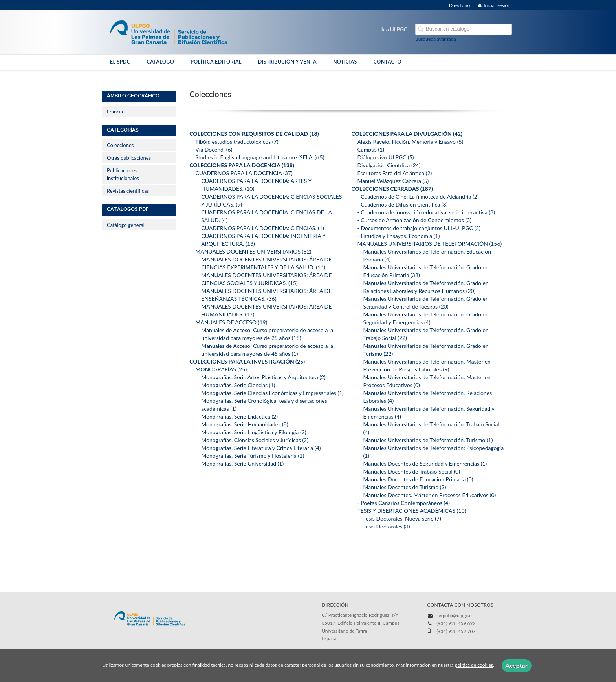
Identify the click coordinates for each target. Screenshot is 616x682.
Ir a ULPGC (394, 29)
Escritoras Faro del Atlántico (394, 173)
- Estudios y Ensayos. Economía (398, 236)
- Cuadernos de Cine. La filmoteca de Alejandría (418, 197)
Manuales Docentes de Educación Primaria (418, 479)
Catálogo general (126, 225)
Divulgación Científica (389, 165)
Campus (371, 149)
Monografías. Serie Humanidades (245, 424)
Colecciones (120, 145)
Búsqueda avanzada (436, 39)
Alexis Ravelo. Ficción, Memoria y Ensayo (410, 142)
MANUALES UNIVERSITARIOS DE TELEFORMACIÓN (429, 244)
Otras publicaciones (129, 158)
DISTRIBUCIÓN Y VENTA (287, 62)
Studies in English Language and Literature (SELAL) (260, 157)
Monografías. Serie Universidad (242, 464)
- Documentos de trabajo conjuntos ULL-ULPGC (419, 228)
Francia (115, 112)
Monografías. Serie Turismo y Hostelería (253, 456)
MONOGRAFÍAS (221, 369)
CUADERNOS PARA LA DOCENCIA (244, 173)
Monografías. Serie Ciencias (238, 385)
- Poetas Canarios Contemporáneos (403, 503)
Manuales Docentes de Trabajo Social (412, 471)
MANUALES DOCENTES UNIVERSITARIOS (253, 251)
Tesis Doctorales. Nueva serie (402, 518)
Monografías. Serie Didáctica (239, 416)
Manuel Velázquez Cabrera (393, 181)
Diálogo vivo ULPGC (385, 157)
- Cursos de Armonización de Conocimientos (414, 220)
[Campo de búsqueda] (464, 29)
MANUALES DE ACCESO (231, 322)
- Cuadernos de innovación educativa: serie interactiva (426, 212)
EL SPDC (120, 62)
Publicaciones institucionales (123, 174)
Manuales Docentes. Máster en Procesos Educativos (429, 495)
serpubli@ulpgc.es (455, 615)
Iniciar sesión (494, 5)
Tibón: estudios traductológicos (237, 142)
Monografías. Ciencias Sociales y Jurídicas (255, 440)
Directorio (459, 5)
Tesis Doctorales (386, 526)
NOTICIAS (345, 62)
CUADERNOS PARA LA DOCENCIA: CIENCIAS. (263, 228)
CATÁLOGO (160, 62)
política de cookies (474, 665)
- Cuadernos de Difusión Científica (402, 204)
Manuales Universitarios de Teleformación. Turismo (428, 440)
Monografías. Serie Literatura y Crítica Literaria (261, 448)
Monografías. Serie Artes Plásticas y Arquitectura (263, 377)
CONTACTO (388, 62)
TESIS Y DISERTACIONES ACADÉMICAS (412, 511)
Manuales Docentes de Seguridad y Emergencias (425, 464)
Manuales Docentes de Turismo (404, 487)
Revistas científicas (128, 191)
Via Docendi (214, 149)
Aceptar (517, 665)
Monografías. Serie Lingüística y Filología (254, 432)
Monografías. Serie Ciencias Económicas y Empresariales (272, 393)
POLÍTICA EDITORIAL (216, 62)
